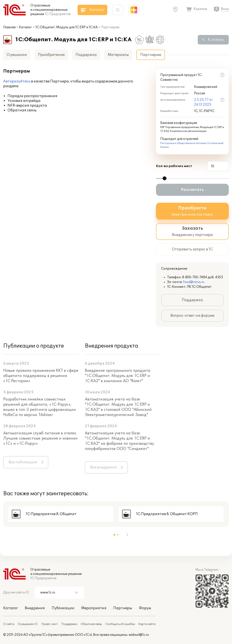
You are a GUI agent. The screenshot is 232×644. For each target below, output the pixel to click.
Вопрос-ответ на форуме (192, 316)
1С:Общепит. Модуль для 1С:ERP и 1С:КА (66, 27)
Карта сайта (147, 624)
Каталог (25, 27)
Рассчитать (192, 190)
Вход (225, 9)
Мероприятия (94, 608)
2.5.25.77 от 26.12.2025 (203, 102)
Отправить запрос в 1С (192, 249)
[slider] (165, 178)
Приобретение (51, 55)
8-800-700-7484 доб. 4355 (203, 277)
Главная (9, 27)
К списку (216, 40)
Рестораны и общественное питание (183, 143)
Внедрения (35, 608)
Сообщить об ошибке (120, 624)
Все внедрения (104, 467)
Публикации (63, 608)
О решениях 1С (28, 624)
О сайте (9, 624)
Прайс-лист (50, 624)
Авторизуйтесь (17, 81)
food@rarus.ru (194, 282)
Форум (145, 608)
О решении (17, 55)
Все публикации (23, 462)
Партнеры (123, 608)
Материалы (118, 55)
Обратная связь (91, 624)
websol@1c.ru (139, 635)
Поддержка (86, 55)
